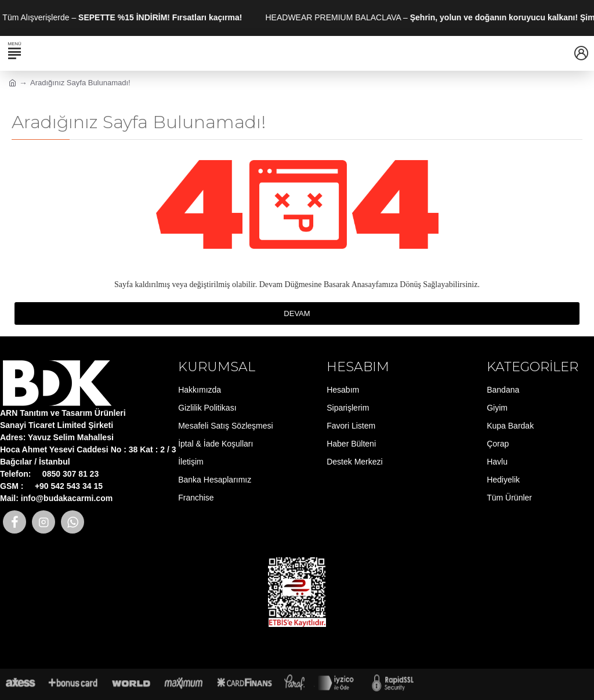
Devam (297, 313)
